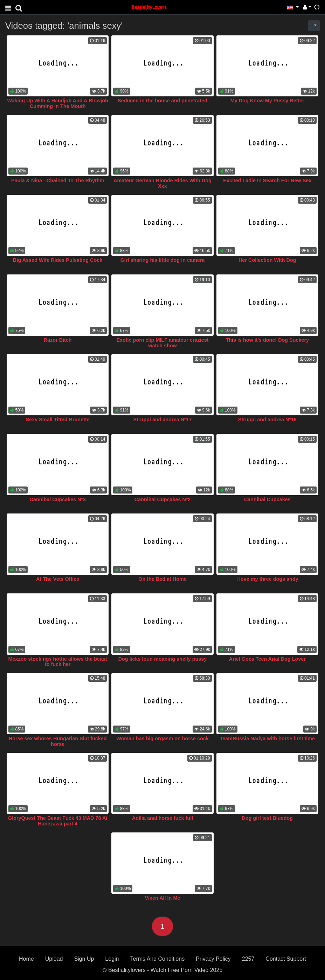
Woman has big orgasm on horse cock (162, 739)
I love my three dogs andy (267, 579)
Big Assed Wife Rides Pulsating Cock (58, 260)
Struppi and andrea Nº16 (267, 420)
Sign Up (84, 959)
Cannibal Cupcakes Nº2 (162, 499)
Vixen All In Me (163, 898)
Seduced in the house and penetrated (162, 101)
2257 (248, 959)
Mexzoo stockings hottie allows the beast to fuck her (58, 662)
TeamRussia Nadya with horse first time (267, 739)
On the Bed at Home (162, 579)
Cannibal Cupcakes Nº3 (57, 499)
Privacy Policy (213, 959)
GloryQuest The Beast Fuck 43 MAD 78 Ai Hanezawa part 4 (58, 821)
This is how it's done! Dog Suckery (267, 340)
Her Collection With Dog (267, 260)
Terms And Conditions (158, 959)
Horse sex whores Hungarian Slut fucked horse (58, 741)
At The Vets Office (58, 579)
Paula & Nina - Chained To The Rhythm (58, 181)
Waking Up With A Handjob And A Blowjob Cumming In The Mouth (57, 103)
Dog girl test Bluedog (268, 818)
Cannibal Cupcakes (267, 499)
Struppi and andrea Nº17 (163, 420)
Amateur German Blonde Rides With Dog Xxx (162, 183)
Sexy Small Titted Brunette (58, 420)
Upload (54, 959)
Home (26, 959)
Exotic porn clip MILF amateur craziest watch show (162, 343)
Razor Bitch (58, 340)
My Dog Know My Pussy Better (267, 101)
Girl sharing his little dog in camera (163, 260)
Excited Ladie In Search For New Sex (267, 181)
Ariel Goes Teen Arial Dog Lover (267, 659)
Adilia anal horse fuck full (162, 818)
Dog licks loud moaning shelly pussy (163, 659)
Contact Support (286, 959)
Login (112, 959)
